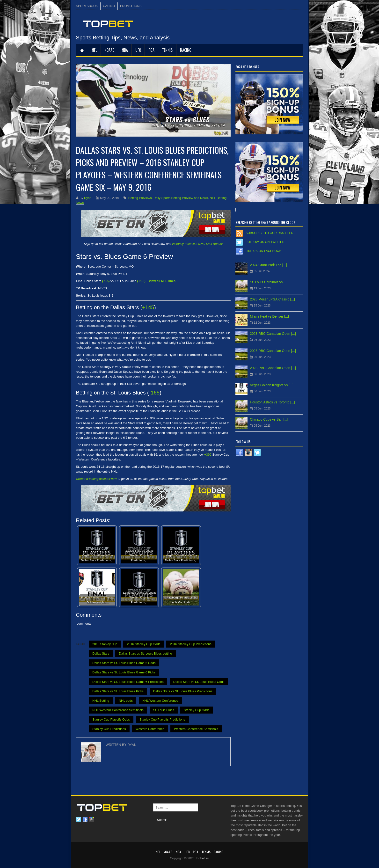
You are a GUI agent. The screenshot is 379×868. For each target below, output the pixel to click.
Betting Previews (140, 198)
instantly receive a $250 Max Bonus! (197, 244)
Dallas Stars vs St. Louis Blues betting (146, 653)
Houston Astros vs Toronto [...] (273, 402)
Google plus (92, 819)
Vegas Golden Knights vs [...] (272, 385)
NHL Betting (101, 701)
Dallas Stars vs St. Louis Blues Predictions (183, 691)
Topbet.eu (202, 858)
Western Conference (150, 729)
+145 (148, 307)
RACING (186, 50)
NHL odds (126, 701)
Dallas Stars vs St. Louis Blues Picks (118, 691)
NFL (94, 50)
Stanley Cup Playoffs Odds (111, 719)
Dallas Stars (101, 653)
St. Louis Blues (164, 710)
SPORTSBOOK (87, 6)
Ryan (88, 198)
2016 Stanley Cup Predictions (191, 644)
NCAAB (109, 50)
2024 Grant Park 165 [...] (268, 265)
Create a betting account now (96, 479)
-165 (154, 393)
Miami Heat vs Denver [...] (269, 316)
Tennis (167, 50)
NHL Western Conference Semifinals (118, 710)
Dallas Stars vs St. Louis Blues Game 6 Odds (124, 663)
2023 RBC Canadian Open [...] (273, 334)
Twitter (79, 819)
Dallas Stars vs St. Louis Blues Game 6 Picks (124, 672)
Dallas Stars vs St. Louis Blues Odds (199, 682)
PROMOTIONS (131, 6)
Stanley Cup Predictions (109, 729)
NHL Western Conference (160, 701)
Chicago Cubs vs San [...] (269, 419)
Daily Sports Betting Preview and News (181, 198)
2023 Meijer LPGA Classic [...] (272, 299)
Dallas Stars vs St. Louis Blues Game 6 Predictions (128, 682)
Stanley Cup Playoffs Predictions (162, 719)
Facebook (85, 819)
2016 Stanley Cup (105, 644)
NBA (125, 50)
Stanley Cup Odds (197, 710)
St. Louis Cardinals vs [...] (269, 282)
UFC (138, 50)
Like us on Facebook (263, 251)
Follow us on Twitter (265, 242)
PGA (151, 50)
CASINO (109, 6)
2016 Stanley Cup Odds (144, 644)
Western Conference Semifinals (196, 729)
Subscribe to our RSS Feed (269, 233)
